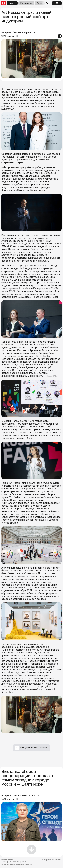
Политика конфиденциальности (16, 864)
